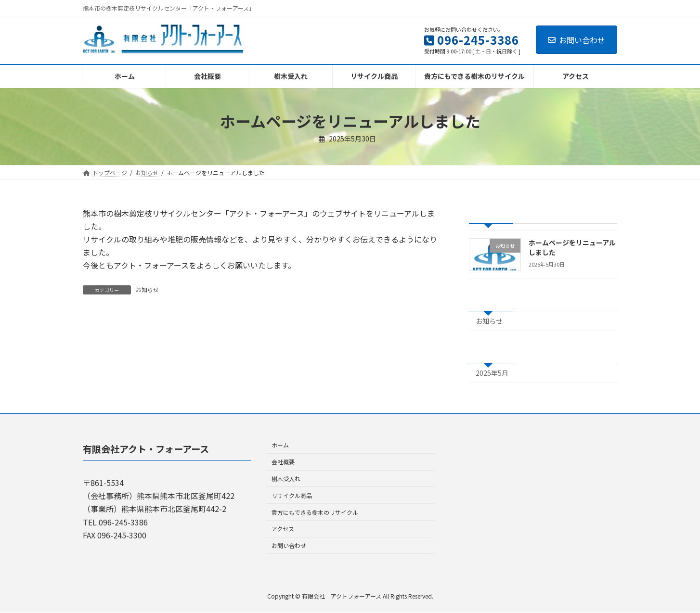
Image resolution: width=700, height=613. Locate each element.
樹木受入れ (286, 479)
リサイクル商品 (292, 495)
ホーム (280, 445)
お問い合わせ (577, 40)
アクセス (283, 529)
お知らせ (147, 289)
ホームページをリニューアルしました (572, 247)
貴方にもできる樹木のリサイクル (315, 512)
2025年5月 (492, 373)
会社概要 (283, 462)
